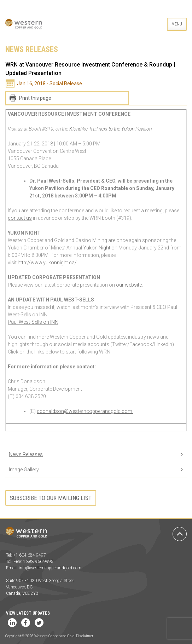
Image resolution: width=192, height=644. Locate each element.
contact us (20, 218)
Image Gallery (24, 470)
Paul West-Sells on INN (33, 322)
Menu (177, 24)
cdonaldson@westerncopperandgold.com (85, 411)
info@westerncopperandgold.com (50, 568)
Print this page (35, 98)
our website (129, 285)
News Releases (26, 454)
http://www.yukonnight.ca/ (47, 263)
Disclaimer (85, 636)
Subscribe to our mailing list (51, 498)
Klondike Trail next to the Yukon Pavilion (110, 129)
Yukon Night (97, 248)
